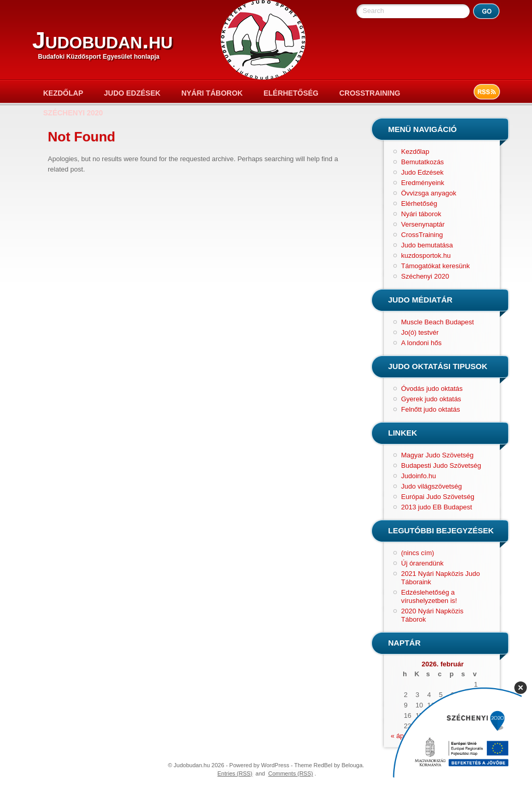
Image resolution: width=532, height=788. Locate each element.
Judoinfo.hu (418, 476)
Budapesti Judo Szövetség (441, 465)
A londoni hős (421, 343)
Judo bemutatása (427, 245)
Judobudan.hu (102, 40)
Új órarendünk (422, 563)
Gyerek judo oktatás (431, 399)
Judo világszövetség (431, 486)
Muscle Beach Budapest (437, 322)
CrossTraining (370, 93)
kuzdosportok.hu (426, 255)
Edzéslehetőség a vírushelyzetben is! (429, 596)
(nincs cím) (418, 553)
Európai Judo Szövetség (438, 497)
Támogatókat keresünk (435, 266)
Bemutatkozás (422, 162)
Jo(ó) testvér (420, 332)
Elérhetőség (291, 93)
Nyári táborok (212, 93)
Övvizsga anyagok (429, 193)
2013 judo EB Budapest (437, 507)
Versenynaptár (423, 224)
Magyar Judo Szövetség (437, 455)
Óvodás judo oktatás (432, 389)
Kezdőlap (63, 93)
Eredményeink (423, 183)
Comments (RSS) (290, 773)
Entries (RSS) (235, 773)
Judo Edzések (132, 93)
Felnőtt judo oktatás (430, 409)
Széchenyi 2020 (73, 113)
